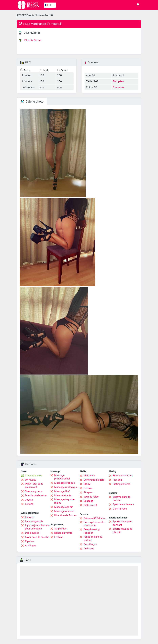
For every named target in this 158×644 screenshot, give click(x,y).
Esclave (88, 488)
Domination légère (94, 480)
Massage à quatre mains (64, 501)
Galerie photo (32, 101)
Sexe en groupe (34, 491)
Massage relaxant (64, 511)
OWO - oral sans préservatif (34, 485)
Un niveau (31, 480)
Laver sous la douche (37, 537)
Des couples (32, 533)
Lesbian (59, 537)
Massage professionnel (62, 477)
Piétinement (90, 505)
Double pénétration (36, 496)
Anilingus (89, 549)
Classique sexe (34, 476)
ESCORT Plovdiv (26, 15)
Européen (118, 81)
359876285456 (32, 33)
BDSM (87, 484)
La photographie (34, 521)
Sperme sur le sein (123, 504)
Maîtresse (89, 476)
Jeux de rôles (91, 497)
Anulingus (31, 546)
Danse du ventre (63, 533)
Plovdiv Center (30, 40)
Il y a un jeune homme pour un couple (37, 527)
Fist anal (118, 480)
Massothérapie (63, 496)
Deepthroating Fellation (92, 531)
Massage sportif (64, 507)
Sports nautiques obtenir (122, 530)
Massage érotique (65, 483)
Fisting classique (122, 476)
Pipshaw (30, 541)
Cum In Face (120, 509)
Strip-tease (60, 529)
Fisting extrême (122, 484)
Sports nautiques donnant (122, 523)
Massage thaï (62, 491)
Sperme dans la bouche (122, 499)
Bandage (88, 501)
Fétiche (29, 504)
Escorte (29, 517)
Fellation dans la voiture (93, 538)
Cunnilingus (90, 544)
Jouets (29, 500)
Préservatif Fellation (95, 518)
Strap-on (88, 492)
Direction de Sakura (65, 515)
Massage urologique (66, 487)
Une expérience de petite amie (94, 524)
